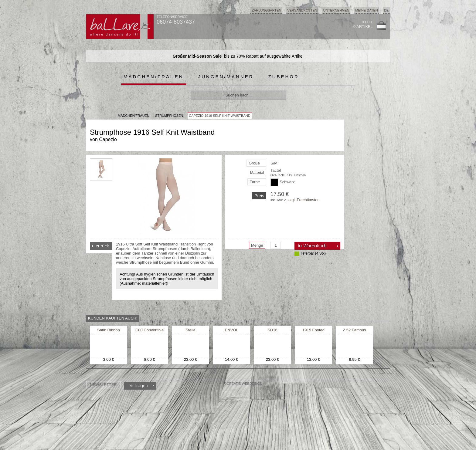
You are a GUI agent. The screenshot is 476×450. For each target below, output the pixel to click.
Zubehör (284, 77)
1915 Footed (313, 330)
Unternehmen (336, 10)
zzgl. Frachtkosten (304, 200)
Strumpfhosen (169, 116)
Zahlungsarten (266, 10)
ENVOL (231, 330)
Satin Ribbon (108, 330)
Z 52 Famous (354, 330)
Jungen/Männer (226, 77)
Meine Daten (366, 10)
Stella (190, 330)
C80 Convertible (150, 330)
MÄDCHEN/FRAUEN (134, 116)
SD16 (272, 330)
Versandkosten (302, 10)
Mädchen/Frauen (154, 77)
